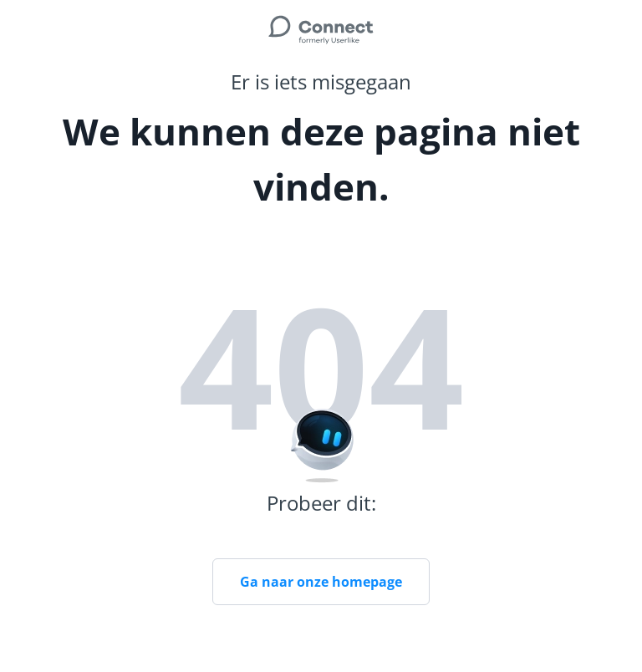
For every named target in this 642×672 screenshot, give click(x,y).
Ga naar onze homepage (321, 582)
